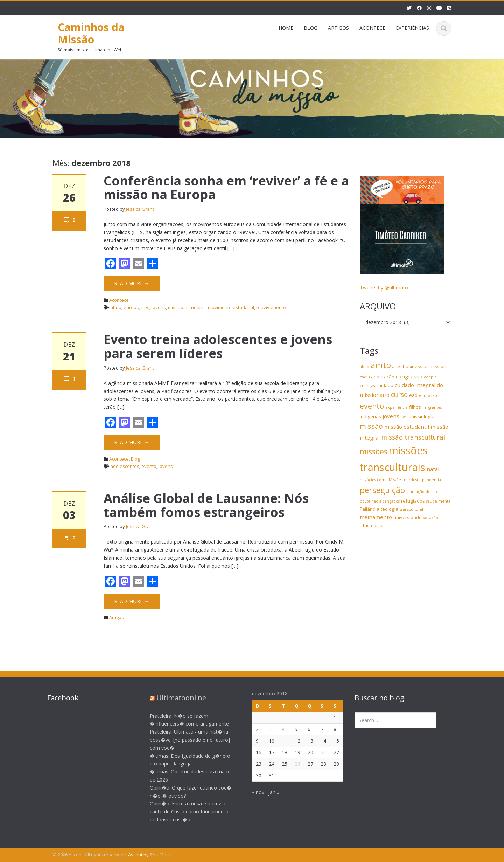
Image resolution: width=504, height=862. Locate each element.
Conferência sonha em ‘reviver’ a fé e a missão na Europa (226, 188)
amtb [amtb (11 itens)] (381, 365)
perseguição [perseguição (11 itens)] (382, 490)
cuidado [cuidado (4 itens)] (385, 385)
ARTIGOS (338, 28)
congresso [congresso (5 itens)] (409, 376)
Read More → (132, 283)
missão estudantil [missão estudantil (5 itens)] (407, 427)
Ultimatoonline (176, 698)
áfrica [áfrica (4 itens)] (366, 525)
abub (116, 307)
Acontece (119, 300)
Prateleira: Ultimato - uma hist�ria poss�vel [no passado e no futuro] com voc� (184, 740)
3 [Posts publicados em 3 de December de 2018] (265, 729)
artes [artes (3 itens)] (397, 367)
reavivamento (271, 307)
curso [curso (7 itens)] (399, 394)
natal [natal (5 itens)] (433, 469)
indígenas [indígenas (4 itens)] (370, 416)
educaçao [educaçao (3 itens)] (428, 395)
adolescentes (125, 466)
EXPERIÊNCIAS (412, 28)
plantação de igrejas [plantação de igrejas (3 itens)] (425, 492)
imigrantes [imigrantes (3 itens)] (432, 407)
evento (149, 466)
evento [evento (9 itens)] (372, 406)
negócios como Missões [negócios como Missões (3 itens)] (381, 480)
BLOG (311, 28)
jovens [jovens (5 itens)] (391, 416)
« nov (253, 792)
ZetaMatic (160, 855)
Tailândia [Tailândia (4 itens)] (370, 509)
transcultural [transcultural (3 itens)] (411, 509)
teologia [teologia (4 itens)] (390, 509)
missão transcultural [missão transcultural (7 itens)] (413, 437)
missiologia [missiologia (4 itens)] (422, 416)
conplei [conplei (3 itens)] (431, 377)
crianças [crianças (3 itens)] (367, 386)
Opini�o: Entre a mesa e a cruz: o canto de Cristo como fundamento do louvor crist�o (184, 811)
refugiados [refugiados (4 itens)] (413, 501)
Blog (135, 459)
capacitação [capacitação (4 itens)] (382, 377)
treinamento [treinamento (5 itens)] (376, 517)
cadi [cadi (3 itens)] (364, 377)
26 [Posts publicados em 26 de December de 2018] (292, 764)
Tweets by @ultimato (384, 288)
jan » (268, 792)
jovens (159, 307)
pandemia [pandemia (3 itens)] (432, 480)
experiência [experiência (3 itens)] (397, 407)
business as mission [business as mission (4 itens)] (425, 366)
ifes (145, 307)
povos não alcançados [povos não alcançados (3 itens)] (380, 501)
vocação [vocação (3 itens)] (431, 518)
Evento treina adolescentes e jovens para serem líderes (218, 346)
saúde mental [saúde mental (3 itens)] (439, 501)
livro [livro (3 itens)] (405, 417)
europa (131, 307)
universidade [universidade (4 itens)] (408, 517)
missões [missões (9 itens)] (374, 451)
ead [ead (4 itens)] (413, 395)
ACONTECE (372, 28)
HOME (286, 28)
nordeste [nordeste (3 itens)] (412, 480)
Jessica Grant (140, 209)
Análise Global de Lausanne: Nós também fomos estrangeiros (206, 505)
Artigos (117, 617)
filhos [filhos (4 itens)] (415, 407)
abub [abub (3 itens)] (365, 367)
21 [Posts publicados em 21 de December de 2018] (318, 752)
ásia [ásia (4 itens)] (378, 525)
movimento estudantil (231, 307)
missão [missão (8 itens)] (371, 426)
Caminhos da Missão (91, 33)
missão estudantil (187, 307)
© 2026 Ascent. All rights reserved (88, 855)
